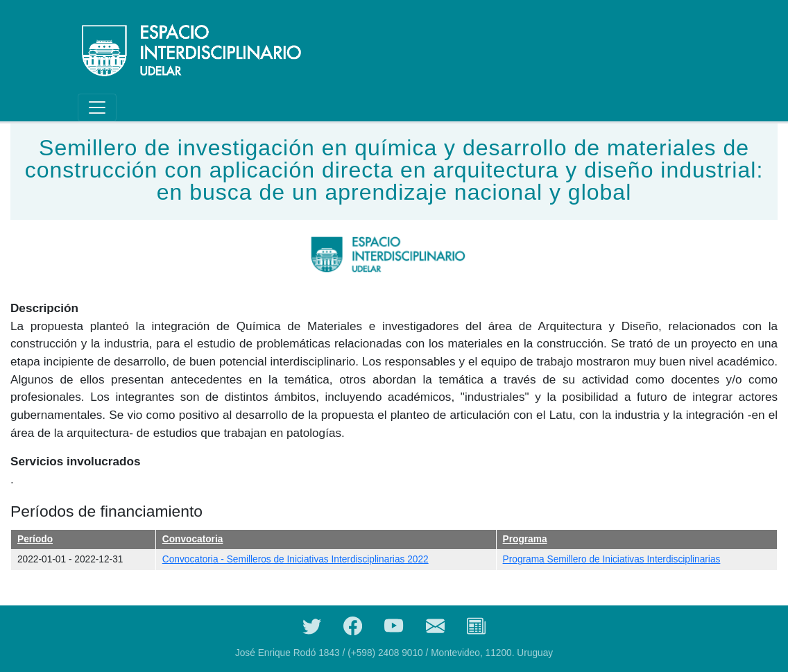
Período (35, 539)
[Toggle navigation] (97, 107)
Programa (525, 539)
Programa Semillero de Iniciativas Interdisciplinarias (612, 559)
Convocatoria (193, 539)
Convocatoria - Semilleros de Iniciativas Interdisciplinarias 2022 (295, 559)
